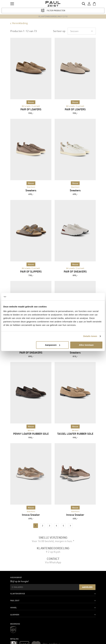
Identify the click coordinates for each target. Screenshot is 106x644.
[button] (53, 594)
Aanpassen (53, 345)
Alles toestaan (86, 345)
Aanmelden (87, 587)
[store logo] (53, 4)
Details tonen (90, 336)
